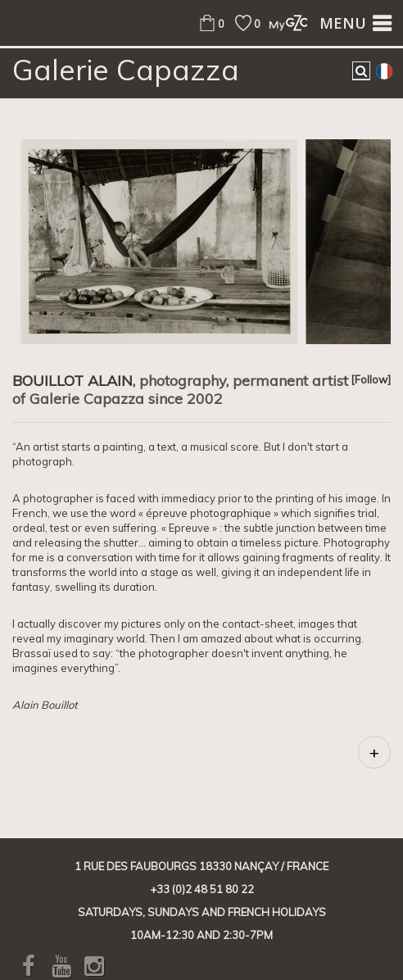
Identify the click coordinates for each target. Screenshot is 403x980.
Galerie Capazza (126, 70)
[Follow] (371, 379)
